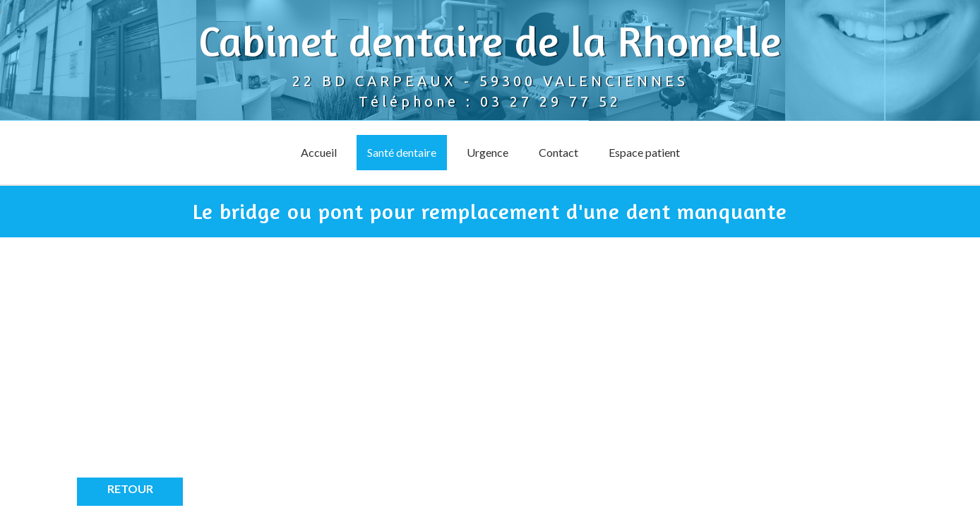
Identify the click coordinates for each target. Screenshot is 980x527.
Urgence (488, 152)
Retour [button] (130, 488)
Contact (558, 152)
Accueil (319, 152)
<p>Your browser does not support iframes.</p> (204, 368)
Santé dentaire (402, 152)
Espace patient (644, 152)
